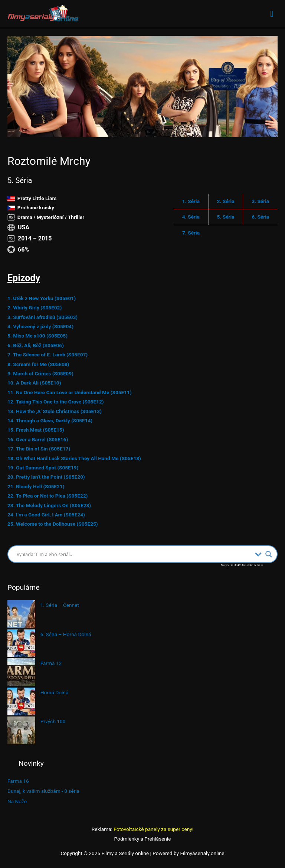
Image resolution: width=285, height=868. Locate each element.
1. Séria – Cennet (60, 605)
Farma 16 (18, 781)
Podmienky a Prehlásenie (143, 839)
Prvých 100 (53, 721)
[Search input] (134, 554)
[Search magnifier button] (269, 554)
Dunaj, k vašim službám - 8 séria (43, 791)
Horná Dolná (55, 692)
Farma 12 (51, 663)
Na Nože (17, 801)
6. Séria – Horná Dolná (66, 634)
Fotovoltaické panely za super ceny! (153, 829)
